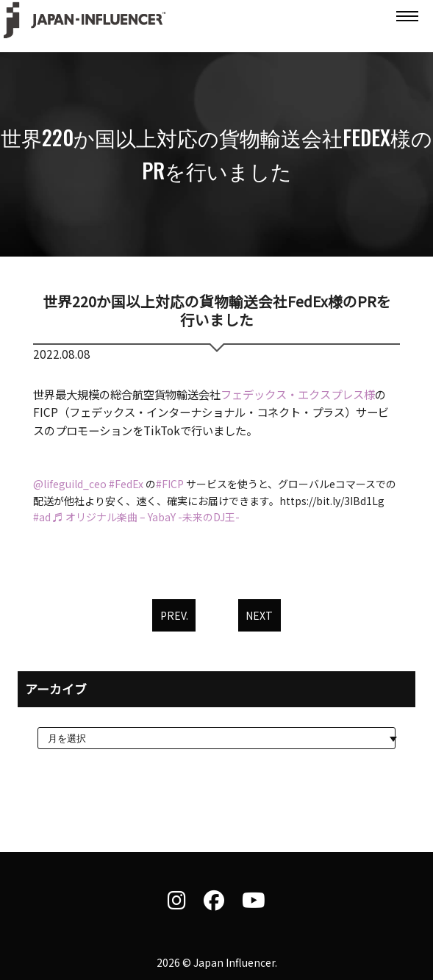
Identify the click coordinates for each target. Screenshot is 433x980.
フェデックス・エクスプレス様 (298, 394)
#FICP (170, 484)
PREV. (174, 615)
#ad (42, 517)
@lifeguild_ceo (70, 484)
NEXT (259, 615)
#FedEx (126, 484)
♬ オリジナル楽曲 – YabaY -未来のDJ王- (146, 517)
